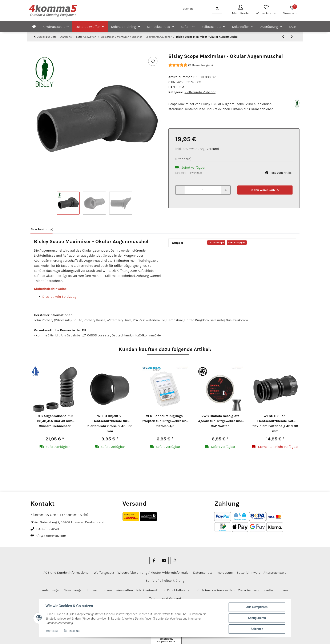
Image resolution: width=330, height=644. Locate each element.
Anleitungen (51, 565)
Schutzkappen (237, 243)
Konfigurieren (257, 618)
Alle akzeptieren (257, 607)
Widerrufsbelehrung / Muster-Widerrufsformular (154, 547)
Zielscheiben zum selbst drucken (263, 565)
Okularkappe (216, 243)
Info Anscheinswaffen (117, 565)
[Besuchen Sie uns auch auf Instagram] (175, 535)
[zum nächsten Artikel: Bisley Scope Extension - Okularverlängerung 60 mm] (292, 37)
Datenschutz (72, 631)
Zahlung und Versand (165, 573)
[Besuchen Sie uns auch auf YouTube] (164, 535)
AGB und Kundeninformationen (67, 547)
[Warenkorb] (291, 10)
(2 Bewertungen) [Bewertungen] (191, 65)
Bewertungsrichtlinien (80, 565)
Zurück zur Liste (47, 37)
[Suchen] (196, 9)
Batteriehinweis (248, 547)
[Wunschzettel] (266, 10)
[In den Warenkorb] (34, 51)
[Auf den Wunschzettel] (153, 61)
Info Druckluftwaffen (176, 565)
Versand (213, 149)
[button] (241, 10)
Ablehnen (257, 629)
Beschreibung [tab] (42, 229)
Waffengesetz (104, 547)
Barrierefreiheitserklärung (165, 555)
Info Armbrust (147, 565)
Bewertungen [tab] (70, 229)
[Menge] (203, 190)
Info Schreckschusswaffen (215, 565)
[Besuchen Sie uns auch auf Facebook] (154, 535)
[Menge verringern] (180, 190)
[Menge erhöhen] (226, 190)
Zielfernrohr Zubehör (200, 92)
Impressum (53, 631)
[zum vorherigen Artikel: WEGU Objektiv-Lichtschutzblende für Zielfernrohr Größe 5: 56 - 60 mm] (283, 37)
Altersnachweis (275, 547)
